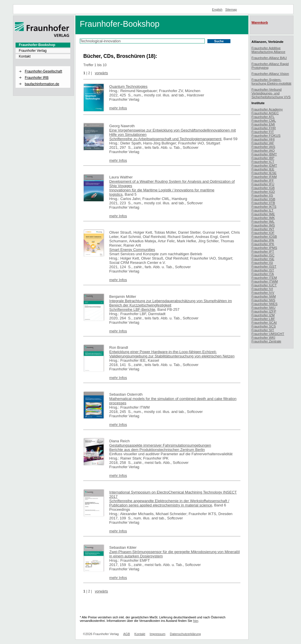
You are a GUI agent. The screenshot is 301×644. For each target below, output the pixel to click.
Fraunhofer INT (263, 229)
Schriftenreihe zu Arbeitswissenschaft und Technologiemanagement (165, 139)
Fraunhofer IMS (263, 225)
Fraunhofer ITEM (264, 278)
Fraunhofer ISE (263, 259)
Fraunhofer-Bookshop (37, 45)
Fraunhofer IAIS (263, 147)
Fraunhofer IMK (263, 218)
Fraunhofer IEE (263, 169)
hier (196, 621)
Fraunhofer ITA (263, 274)
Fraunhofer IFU (263, 184)
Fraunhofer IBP (263, 158)
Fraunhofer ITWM (265, 281)
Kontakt (25, 56)
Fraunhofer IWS (263, 300)
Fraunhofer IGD (263, 192)
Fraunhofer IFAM (264, 177)
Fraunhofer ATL (263, 117)
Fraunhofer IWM (264, 296)
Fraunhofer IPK (263, 244)
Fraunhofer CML (264, 120)
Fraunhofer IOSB (264, 236)
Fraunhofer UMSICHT (268, 334)
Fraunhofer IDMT (264, 165)
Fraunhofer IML (263, 221)
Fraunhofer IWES (264, 304)
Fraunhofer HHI (263, 139)
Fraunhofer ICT (263, 162)
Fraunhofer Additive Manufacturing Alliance (268, 50)
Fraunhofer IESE (264, 173)
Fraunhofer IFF (263, 180)
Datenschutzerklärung (185, 634)
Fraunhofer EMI (263, 124)
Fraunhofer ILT (262, 210)
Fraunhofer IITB (263, 203)
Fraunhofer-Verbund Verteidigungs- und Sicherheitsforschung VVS (271, 93)
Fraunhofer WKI (263, 337)
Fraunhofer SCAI (264, 322)
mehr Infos (118, 108)
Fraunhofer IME (263, 214)
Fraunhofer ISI (262, 263)
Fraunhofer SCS (264, 326)
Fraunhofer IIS (262, 195)
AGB (127, 634)
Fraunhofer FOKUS (266, 135)
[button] (43, 66)
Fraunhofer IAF (263, 143)
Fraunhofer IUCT (264, 285)
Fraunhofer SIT (263, 330)
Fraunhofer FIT (263, 132)
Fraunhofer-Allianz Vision (270, 74)
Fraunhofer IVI (262, 289)
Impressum (158, 634)
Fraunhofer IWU (263, 307)
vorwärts (101, 73)
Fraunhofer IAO (263, 150)
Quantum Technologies (128, 86)
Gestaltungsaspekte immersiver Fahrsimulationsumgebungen (160, 445)
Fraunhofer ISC (263, 255)
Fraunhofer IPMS (264, 248)
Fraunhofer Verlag (33, 51)
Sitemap (231, 9)
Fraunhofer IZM (263, 315)
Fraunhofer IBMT (264, 154)
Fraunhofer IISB (263, 199)
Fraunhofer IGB (263, 188)
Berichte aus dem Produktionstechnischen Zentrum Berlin (157, 450)
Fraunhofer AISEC (265, 113)
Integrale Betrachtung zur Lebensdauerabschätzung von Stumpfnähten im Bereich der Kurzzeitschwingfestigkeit (171, 303)
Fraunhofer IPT (263, 251)
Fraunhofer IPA (263, 240)
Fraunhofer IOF (263, 233)
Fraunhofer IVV (263, 293)
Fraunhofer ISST (264, 266)
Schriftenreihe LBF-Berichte (132, 309)
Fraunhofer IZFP (264, 311)
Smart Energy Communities (132, 250)
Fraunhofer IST (263, 270)
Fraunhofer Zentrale (266, 341)
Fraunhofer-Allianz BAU (269, 58)
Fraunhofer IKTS (264, 206)
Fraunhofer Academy (267, 109)
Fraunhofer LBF (263, 319)
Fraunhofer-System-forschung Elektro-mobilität (271, 81)
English (217, 9)
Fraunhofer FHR (264, 128)
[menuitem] (43, 45)
